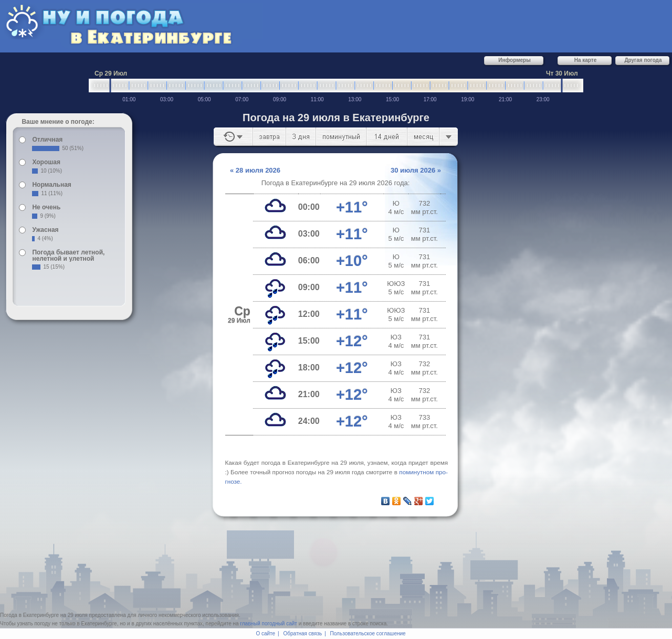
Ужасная (45, 230)
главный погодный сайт (269, 624)
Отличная (47, 140)
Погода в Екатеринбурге (29, 615)
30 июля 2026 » (416, 170)
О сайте (265, 633)
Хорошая (46, 162)
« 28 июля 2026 (255, 170)
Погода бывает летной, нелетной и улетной (68, 255)
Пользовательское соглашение (368, 633)
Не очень (46, 207)
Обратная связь (303, 633)
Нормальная (51, 185)
